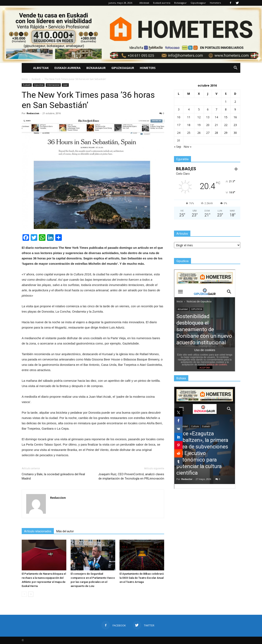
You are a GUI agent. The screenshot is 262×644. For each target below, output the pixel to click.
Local (65, 85)
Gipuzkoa (39, 85)
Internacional (53, 85)
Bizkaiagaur (180, 3)
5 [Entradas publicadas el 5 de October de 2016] (199, 109)
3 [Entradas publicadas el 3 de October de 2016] (179, 109)
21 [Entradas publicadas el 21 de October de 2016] (216, 125)
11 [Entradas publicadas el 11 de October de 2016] (189, 117)
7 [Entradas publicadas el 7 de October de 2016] (216, 109)
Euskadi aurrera (162, 3)
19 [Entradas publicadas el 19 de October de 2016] (199, 125)
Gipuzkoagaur (198, 3)
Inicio (25, 79)
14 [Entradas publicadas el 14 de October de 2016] (216, 117)
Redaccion (33, 113)
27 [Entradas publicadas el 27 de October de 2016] (208, 133)
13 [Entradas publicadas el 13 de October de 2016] (208, 117)
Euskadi (27, 85)
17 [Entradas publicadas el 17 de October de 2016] (179, 125)
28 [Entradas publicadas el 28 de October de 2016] (216, 133)
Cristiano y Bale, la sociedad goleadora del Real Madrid (53, 476)
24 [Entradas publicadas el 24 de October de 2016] (179, 133)
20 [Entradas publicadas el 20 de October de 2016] (208, 125)
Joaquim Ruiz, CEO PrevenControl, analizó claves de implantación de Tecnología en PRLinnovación (131, 476)
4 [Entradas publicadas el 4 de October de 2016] (189, 109)
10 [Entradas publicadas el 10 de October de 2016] (179, 117)
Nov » (187, 147)
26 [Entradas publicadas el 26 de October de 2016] (199, 133)
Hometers (215, 3)
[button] (235, 68)
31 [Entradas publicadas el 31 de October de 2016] (179, 140)
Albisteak (144, 3)
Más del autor (65, 531)
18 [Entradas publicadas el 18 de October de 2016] (189, 125)
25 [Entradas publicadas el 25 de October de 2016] (189, 133)
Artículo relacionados (38, 531)
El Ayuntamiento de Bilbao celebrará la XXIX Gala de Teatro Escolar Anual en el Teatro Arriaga (142, 578)
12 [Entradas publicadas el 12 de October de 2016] (199, 117)
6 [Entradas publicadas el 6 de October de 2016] (208, 109)
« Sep (178, 147)
